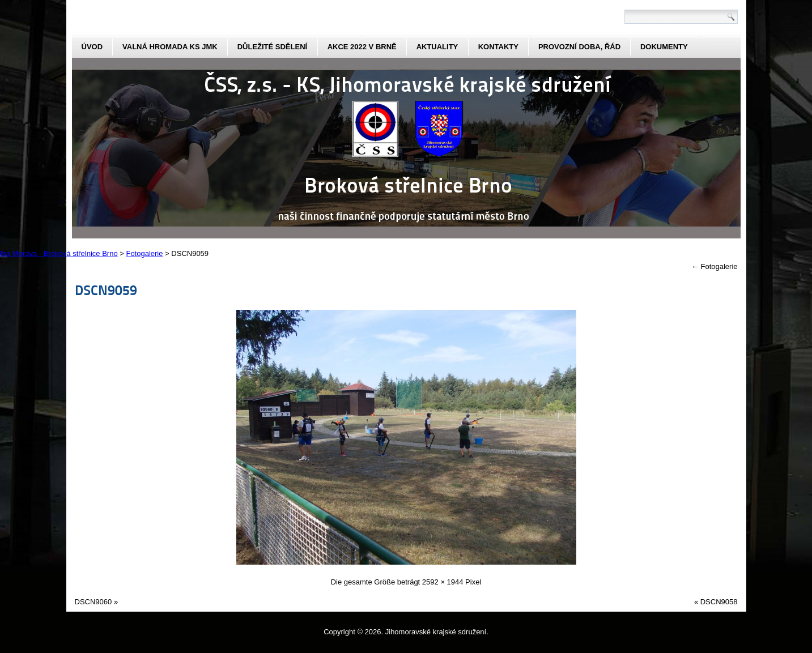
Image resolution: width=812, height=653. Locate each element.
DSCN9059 (106, 290)
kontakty (498, 47)
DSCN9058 (719, 602)
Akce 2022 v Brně (362, 47)
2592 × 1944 (443, 582)
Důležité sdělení (273, 47)
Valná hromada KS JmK (170, 47)
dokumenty (664, 47)
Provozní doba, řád (579, 47)
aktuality (437, 47)
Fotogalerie (715, 266)
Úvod (92, 47)
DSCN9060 (93, 602)
